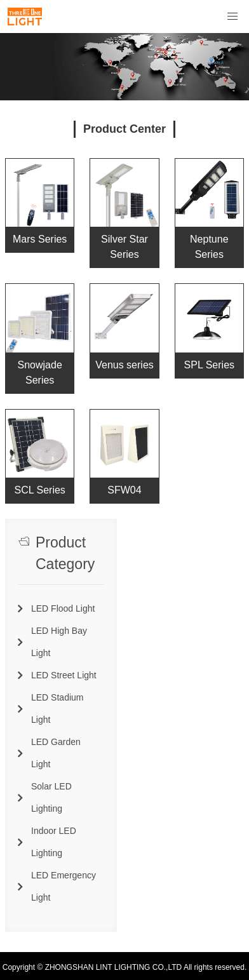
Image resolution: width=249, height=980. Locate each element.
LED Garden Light (56, 753)
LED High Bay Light (59, 642)
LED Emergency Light (64, 886)
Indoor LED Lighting (54, 842)
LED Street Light (64, 675)
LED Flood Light (63, 608)
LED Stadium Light (57, 708)
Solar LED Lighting (51, 797)
